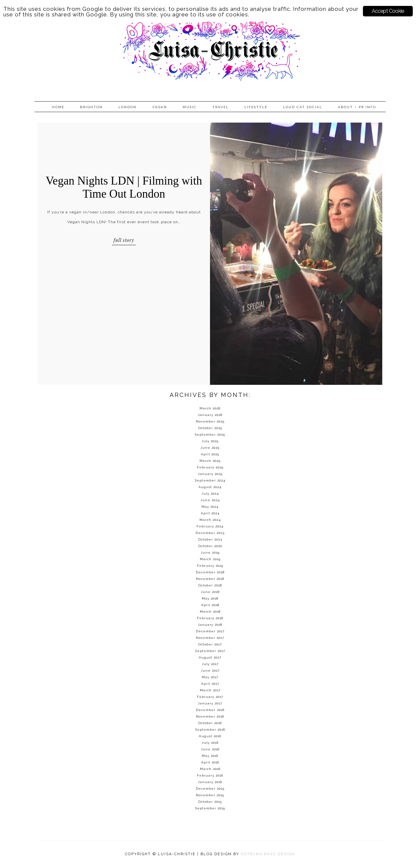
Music (190, 107)
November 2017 (210, 638)
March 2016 (210, 769)
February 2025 (210, 467)
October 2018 (210, 585)
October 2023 (210, 539)
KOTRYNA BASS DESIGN (268, 854)
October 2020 (210, 546)
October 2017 (210, 644)
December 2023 (210, 533)
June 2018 (210, 592)
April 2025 (210, 454)
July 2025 (210, 441)
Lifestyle (256, 107)
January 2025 (210, 474)
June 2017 (210, 671)
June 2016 (210, 749)
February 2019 (210, 566)
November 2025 (210, 421)
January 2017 (210, 703)
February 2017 (210, 697)
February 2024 (210, 526)
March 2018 (210, 612)
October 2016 (210, 723)
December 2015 (210, 789)
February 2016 (210, 775)
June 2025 (210, 448)
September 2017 (210, 651)
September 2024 (210, 480)
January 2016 (210, 782)
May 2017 (210, 677)
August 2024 (210, 487)
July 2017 (210, 664)
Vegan (160, 107)
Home (58, 107)
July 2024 (210, 493)
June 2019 (210, 552)
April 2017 (210, 684)
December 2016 (210, 710)
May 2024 (210, 507)
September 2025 (210, 434)
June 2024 (210, 500)
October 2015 (210, 802)
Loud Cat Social (303, 107)
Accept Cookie (388, 11)
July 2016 (210, 743)
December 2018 (210, 572)
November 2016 (210, 716)
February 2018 (210, 618)
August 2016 (210, 736)
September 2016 (210, 730)
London (127, 107)
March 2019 (210, 559)
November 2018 (210, 579)
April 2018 (210, 605)
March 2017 (210, 690)
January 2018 (210, 625)
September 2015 (210, 808)
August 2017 (210, 657)
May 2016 (210, 756)
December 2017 (210, 631)
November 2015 (210, 795)
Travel (220, 107)
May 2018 (210, 598)
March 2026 (210, 408)
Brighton (91, 107)
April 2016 (210, 762)
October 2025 (210, 428)
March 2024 (210, 520)
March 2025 (210, 461)
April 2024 (210, 513)
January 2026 (210, 415)
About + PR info (357, 107)
